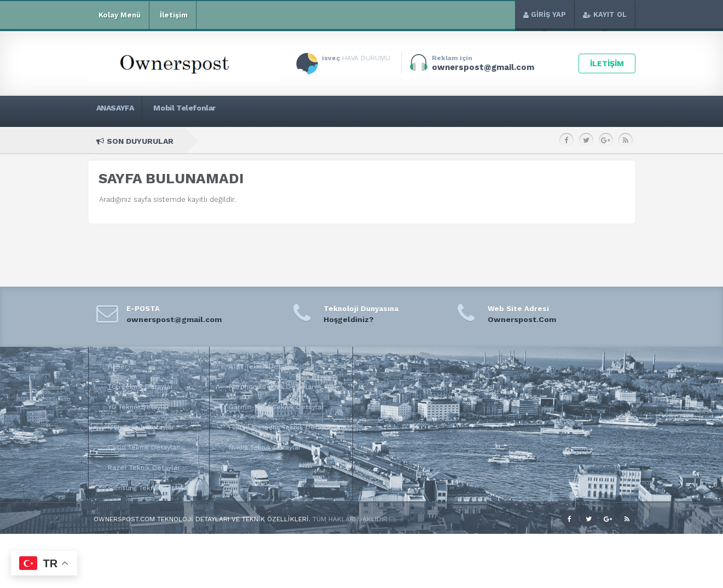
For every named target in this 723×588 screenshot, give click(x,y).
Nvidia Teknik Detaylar (265, 447)
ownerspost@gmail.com (174, 319)
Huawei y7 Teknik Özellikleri (308, 141)
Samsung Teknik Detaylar (149, 488)
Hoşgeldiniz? (349, 319)
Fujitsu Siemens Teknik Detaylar (281, 427)
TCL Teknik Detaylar (140, 387)
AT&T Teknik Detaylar (263, 366)
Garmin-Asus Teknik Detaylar (276, 407)
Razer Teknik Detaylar (144, 468)
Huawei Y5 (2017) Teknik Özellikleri (548, 141)
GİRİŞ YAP (545, 14)
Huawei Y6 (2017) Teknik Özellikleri (423, 141)
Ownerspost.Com (522, 319)
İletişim (173, 15)
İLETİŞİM (607, 63)
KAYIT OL (605, 14)
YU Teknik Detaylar (138, 407)
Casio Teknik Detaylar (143, 447)
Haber (118, 366)
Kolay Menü (118, 15)
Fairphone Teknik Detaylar (271, 387)
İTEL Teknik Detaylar (141, 427)
